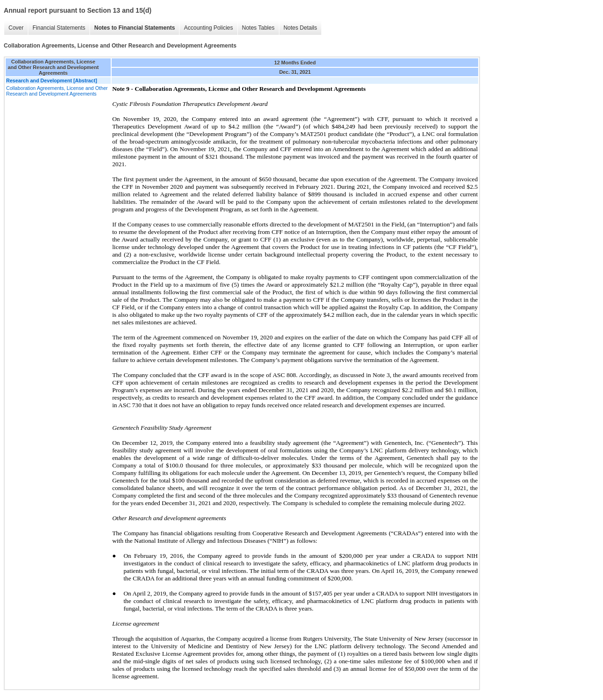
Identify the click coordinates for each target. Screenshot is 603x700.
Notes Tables (258, 28)
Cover (16, 28)
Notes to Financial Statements (134, 28)
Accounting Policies (208, 28)
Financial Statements (59, 28)
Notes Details (300, 28)
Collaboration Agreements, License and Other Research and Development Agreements (57, 91)
